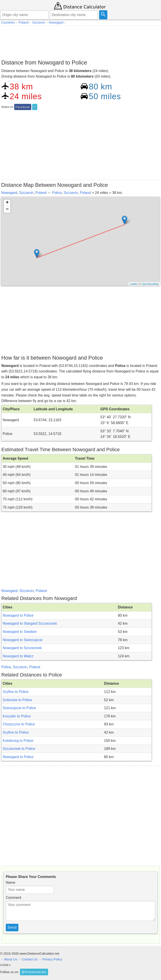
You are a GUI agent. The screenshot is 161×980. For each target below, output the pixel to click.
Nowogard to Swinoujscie (23, 640)
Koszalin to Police (17, 716)
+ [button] (7, 203)
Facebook (23, 107)
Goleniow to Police (17, 700)
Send (12, 927)
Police (57, 193)
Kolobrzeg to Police (18, 741)
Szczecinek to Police (19, 749)
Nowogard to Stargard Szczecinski (30, 623)
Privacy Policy (52, 959)
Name (11, 882)
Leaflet (133, 284)
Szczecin (26, 193)
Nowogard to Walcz (18, 656)
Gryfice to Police (16, 692)
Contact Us (30, 959)
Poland (41, 193)
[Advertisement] (80, 41)
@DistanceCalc (34, 972)
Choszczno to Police (19, 724)
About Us (11, 959)
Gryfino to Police (16, 732)
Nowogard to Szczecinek (22, 648)
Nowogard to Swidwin (20, 632)
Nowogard (9, 193)
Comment (13, 898)
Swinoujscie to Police (19, 708)
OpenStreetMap (150, 284)
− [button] (7, 209)
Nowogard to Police (18, 615)
